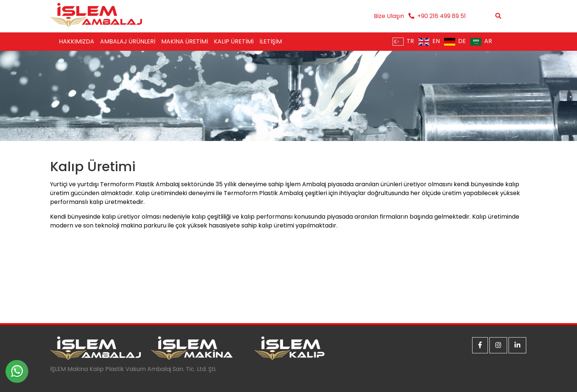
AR (481, 41)
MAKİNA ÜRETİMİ (185, 41)
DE (455, 41)
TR (403, 41)
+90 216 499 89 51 (442, 16)
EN (429, 41)
